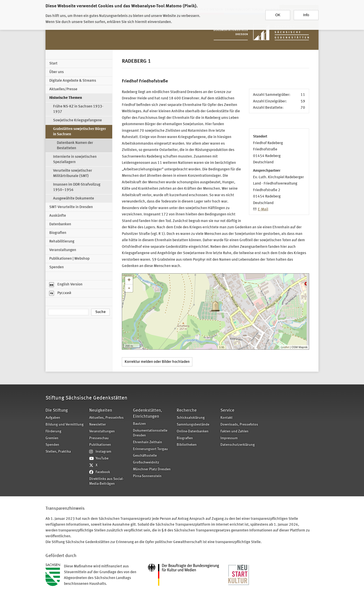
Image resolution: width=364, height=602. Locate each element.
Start (53, 64)
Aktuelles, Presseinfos (106, 418)
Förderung (53, 431)
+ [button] (129, 280)
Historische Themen (66, 98)
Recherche (187, 410)
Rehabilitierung (62, 242)
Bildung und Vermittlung (65, 425)
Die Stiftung (57, 410)
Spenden (56, 267)
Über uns (56, 72)
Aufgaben (53, 418)
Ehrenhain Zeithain (147, 442)
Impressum (229, 438)
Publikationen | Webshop (69, 259)
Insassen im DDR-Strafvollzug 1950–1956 (77, 187)
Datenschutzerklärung (238, 445)
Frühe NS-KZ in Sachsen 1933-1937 (78, 109)
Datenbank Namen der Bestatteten (75, 146)
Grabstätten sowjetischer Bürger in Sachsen (79, 132)
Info (306, 13)
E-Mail (263, 209)
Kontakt (226, 418)
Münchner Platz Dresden (152, 469)
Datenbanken (60, 224)
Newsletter (98, 425)
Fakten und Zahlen (234, 431)
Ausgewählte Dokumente (74, 199)
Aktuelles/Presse (63, 89)
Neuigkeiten (101, 410)
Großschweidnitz (146, 463)
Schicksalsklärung (191, 418)
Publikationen (100, 445)
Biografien (58, 233)
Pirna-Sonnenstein (147, 476)
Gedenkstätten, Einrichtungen (147, 414)
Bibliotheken (187, 445)
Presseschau (99, 438)
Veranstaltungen (63, 250)
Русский (60, 293)
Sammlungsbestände (193, 425)
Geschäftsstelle (145, 456)
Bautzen (139, 424)
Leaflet (285, 347)
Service (227, 410)
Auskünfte (58, 216)
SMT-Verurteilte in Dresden (71, 207)
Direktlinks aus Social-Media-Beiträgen (106, 481)
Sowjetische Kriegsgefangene (77, 120)
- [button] (129, 288)
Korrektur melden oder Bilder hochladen (157, 362)
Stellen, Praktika (58, 452)
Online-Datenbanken (193, 431)
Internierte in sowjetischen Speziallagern (75, 160)
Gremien (52, 438)
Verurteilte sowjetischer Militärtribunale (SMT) (73, 173)
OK (278, 13)
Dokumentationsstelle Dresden (150, 433)
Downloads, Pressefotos (239, 425)
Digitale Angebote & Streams (73, 81)
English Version (66, 285)
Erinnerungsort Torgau (150, 449)
